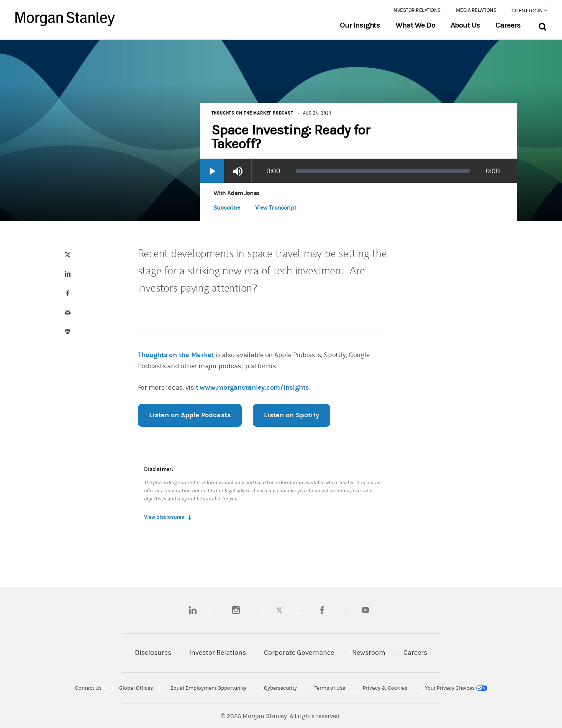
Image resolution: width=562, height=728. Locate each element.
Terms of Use (330, 688)
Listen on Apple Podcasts (190, 415)
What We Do (415, 25)
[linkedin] (193, 610)
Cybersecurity (280, 688)
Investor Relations (416, 10)
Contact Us (88, 688)
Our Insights (360, 25)
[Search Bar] (542, 25)
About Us (465, 25)
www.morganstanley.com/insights (254, 388)
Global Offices (136, 688)
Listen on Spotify (292, 415)
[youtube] (365, 610)
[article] (281, 312)
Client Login (529, 11)
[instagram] (236, 610)
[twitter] (279, 610)
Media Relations (476, 10)
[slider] (383, 171)
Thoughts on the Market (176, 355)
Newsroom (369, 653)
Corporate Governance (299, 653)
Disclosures (153, 653)
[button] (276, 209)
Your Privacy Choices (456, 688)
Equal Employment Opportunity (208, 688)
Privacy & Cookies (385, 688)
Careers (508, 25)
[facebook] (322, 610)
